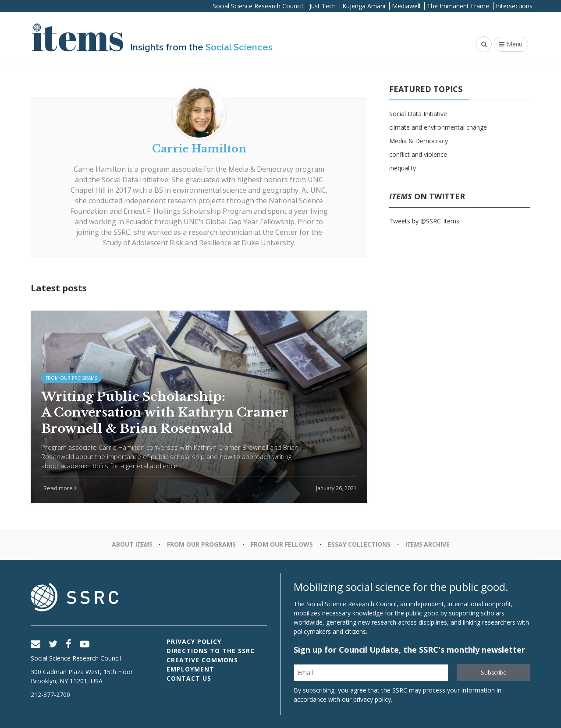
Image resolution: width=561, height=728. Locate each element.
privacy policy (372, 699)
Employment (190, 669)
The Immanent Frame (458, 6)
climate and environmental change (438, 127)
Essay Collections (359, 544)
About (132, 544)
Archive (428, 544)
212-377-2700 (50, 694)
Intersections (514, 6)
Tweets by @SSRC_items (424, 221)
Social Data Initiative (418, 114)
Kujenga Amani (364, 6)
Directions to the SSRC (211, 651)
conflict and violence (418, 154)
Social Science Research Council (258, 6)
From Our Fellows (282, 544)
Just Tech (323, 6)
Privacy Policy (194, 641)
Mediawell (406, 6)
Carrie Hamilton (100, 169)
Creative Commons (202, 660)
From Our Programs (201, 544)
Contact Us (189, 678)
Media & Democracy (419, 141)
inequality (403, 168)
